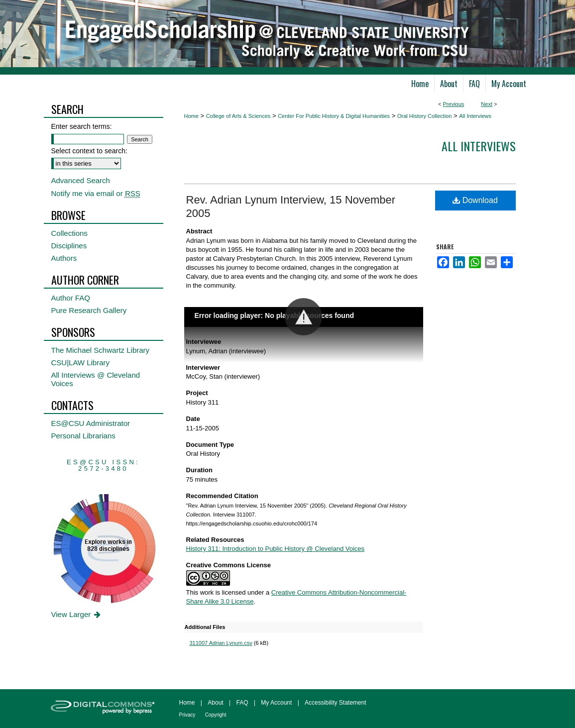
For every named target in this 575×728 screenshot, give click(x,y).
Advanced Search (81, 180)
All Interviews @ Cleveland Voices (96, 379)
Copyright (216, 715)
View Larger (77, 614)
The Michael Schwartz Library (101, 350)
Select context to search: (89, 151)
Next (487, 104)
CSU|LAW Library (81, 363)
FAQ (242, 703)
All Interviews (475, 116)
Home (191, 116)
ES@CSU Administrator (91, 423)
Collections (69, 233)
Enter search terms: (82, 126)
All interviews (479, 146)
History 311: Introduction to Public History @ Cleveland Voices (276, 549)
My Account (276, 703)
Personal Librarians (83, 436)
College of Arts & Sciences (238, 116)
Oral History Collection (424, 116)
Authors (64, 258)
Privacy (187, 715)
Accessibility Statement (335, 703)
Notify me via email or (96, 193)
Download (475, 200)
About (215, 703)
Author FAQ (71, 298)
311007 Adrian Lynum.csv (221, 643)
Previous (454, 104)
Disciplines (69, 246)
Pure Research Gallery (89, 310)
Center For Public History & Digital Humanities (334, 116)
